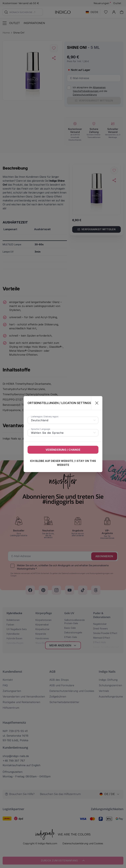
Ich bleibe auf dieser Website (63, 463)
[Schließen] (95, 403)
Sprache (41, 429)
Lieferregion (45, 417)
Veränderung (63, 450)
